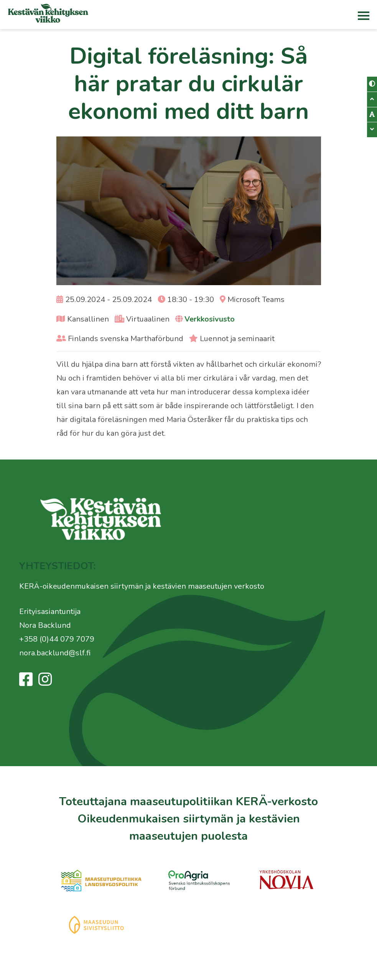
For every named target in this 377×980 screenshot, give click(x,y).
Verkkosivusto (210, 319)
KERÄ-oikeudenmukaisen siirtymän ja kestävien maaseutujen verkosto (142, 586)
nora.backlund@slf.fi (55, 653)
